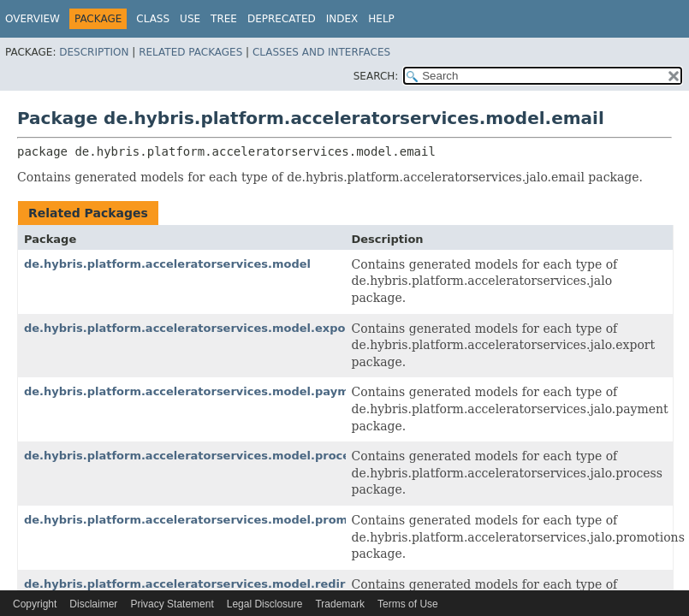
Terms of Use (408, 604)
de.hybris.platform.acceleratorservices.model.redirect (194, 584)
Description (94, 52)
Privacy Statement (172, 604)
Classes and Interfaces (321, 52)
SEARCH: (376, 76)
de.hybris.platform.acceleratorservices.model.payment (197, 391)
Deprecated (282, 19)
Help (381, 19)
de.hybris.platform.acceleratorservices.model (167, 264)
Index (342, 19)
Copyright (35, 604)
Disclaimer (93, 604)
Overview (33, 19)
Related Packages (190, 52)
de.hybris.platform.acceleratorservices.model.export (190, 328)
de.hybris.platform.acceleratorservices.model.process (194, 456)
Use (190, 19)
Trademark (340, 604)
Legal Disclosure (265, 604)
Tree (224, 19)
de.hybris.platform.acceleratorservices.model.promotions (205, 520)
